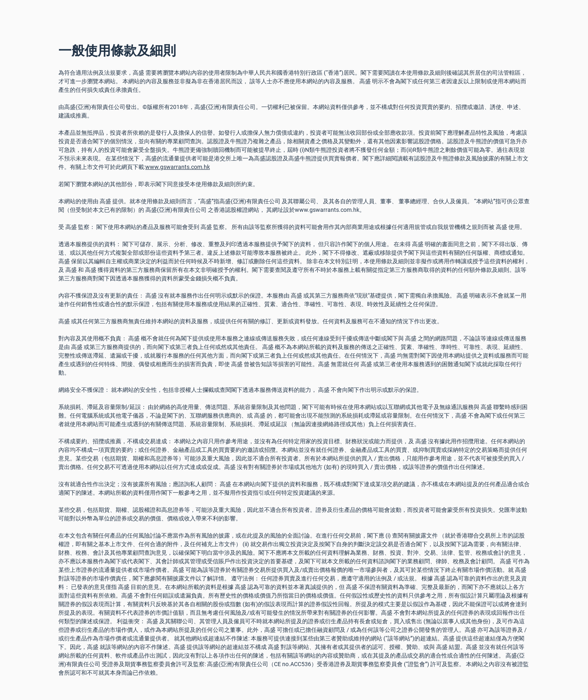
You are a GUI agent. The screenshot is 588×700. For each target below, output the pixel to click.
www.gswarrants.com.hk (178, 167)
